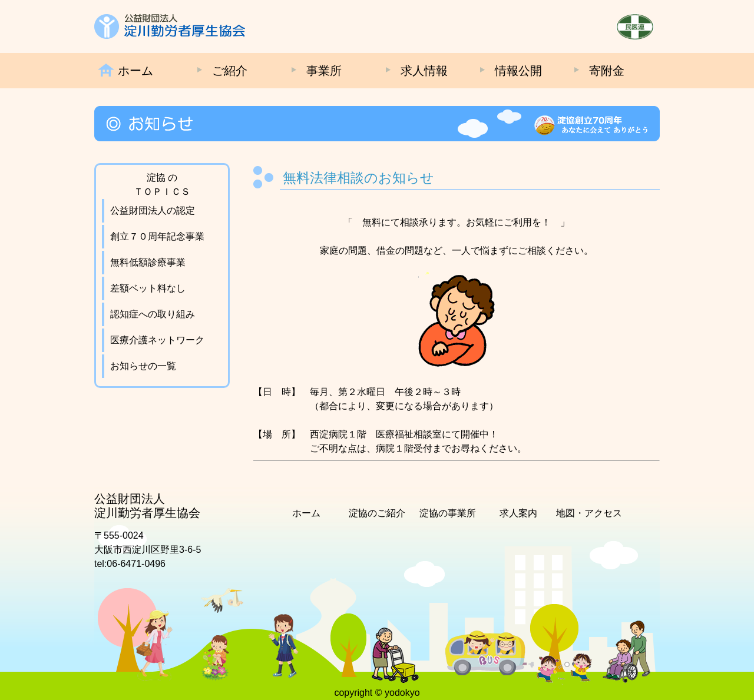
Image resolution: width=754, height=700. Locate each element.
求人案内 (518, 513)
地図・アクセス (589, 513)
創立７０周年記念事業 (157, 236)
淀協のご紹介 (377, 513)
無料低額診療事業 (148, 262)
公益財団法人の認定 (153, 210)
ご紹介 (230, 71)
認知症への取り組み (153, 314)
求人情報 (424, 71)
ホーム (135, 71)
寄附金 (607, 71)
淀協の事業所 (448, 513)
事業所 (324, 71)
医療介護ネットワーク (157, 340)
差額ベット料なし (148, 288)
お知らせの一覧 (143, 366)
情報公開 (518, 71)
